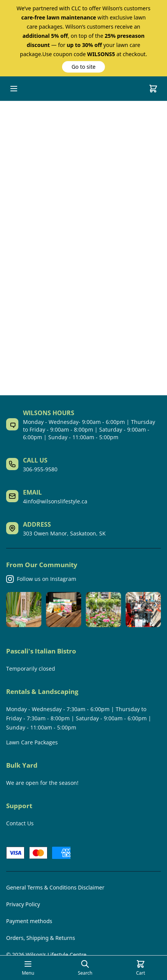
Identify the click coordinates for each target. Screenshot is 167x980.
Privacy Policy (23, 904)
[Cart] (153, 89)
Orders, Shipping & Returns (41, 938)
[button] (83, 67)
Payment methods (29, 921)
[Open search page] (85, 968)
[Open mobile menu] (14, 89)
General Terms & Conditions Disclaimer (55, 887)
